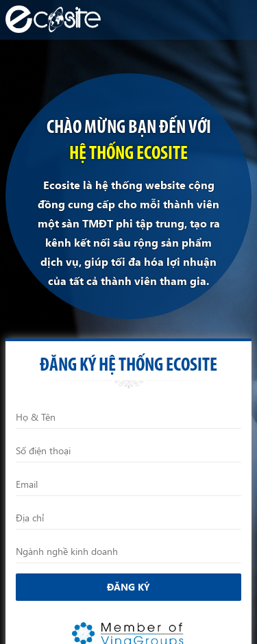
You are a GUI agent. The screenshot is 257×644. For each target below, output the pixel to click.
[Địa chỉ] (128, 518)
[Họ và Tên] (128, 417)
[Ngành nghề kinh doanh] (128, 552)
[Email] (128, 484)
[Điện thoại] (128, 451)
